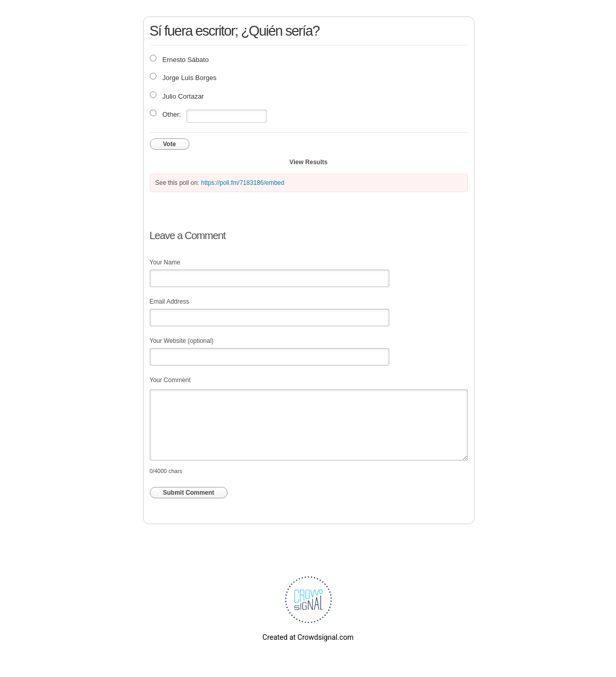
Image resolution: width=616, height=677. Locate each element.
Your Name (165, 262)
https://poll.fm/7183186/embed (242, 183)
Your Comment (170, 380)
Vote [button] (170, 144)
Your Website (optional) (182, 341)
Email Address (170, 302)
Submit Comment (189, 493)
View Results (309, 162)
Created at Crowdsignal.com (308, 637)
